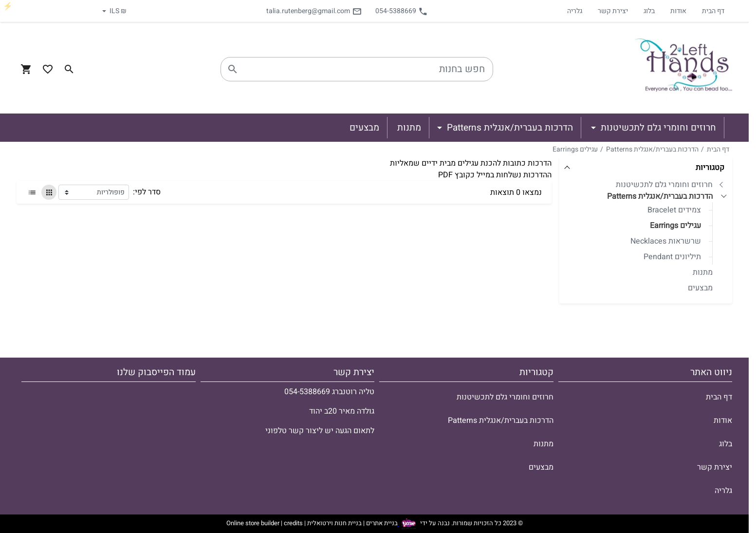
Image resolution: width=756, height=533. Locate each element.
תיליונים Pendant (672, 257)
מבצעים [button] (364, 128)
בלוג (649, 11)
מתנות (703, 272)
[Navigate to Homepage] (683, 69)
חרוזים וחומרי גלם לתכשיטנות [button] (657, 128)
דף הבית (713, 11)
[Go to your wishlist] (48, 69)
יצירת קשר (613, 11)
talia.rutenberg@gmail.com (314, 11)
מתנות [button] (409, 128)
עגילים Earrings (575, 149)
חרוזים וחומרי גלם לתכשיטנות (664, 185)
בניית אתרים (382, 523)
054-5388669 (402, 11)
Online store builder (253, 523)
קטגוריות (710, 168)
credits (293, 523)
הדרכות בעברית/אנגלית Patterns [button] (509, 128)
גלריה (575, 11)
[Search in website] (69, 69)
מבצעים (700, 288)
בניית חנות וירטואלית (334, 523)
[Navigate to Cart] (26, 69)
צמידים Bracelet (674, 210)
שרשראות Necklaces (666, 241)
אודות (678, 11)
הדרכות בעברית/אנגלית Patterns (652, 149)
